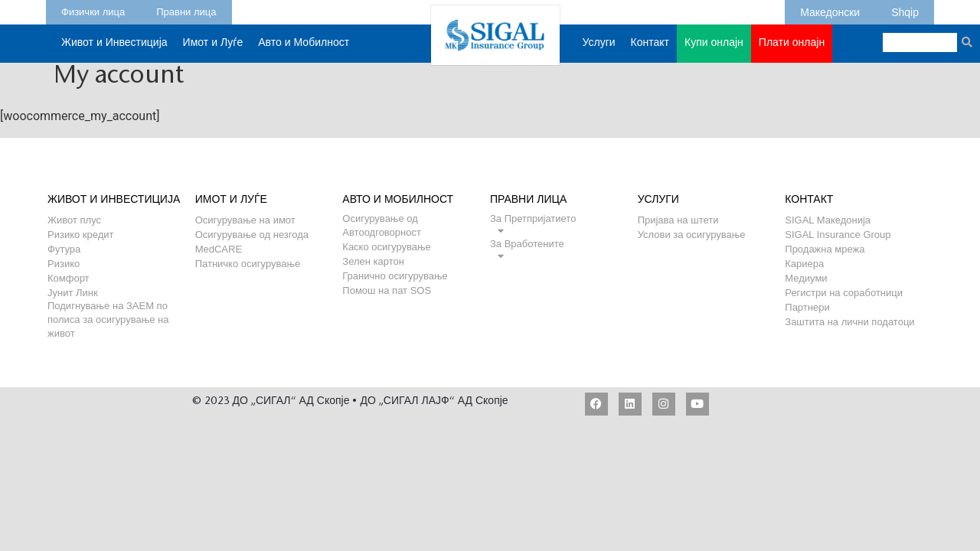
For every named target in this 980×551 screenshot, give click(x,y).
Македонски (830, 10)
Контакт (650, 51)
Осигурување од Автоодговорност (382, 218)
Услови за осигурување (692, 235)
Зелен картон (373, 261)
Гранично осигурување (395, 276)
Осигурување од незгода (252, 235)
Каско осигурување (386, 247)
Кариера (804, 264)
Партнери (807, 307)
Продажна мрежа (825, 249)
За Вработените (527, 244)
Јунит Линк (73, 293)
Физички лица (93, 10)
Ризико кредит (81, 235)
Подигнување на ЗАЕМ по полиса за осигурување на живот (108, 306)
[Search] (967, 42)
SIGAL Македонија (828, 220)
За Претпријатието (533, 218)
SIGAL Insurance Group (838, 235)
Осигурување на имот (245, 220)
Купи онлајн (714, 51)
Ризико (64, 264)
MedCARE (219, 249)
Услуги (599, 51)
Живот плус (74, 220)
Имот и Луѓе (213, 51)
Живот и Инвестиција (114, 51)
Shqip (905, 10)
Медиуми (806, 278)
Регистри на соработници (844, 293)
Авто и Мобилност (304, 51)
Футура (64, 249)
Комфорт (69, 278)
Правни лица (186, 10)
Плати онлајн (792, 44)
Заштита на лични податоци (849, 322)
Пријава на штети (678, 220)
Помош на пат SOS (387, 290)
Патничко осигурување (248, 264)
